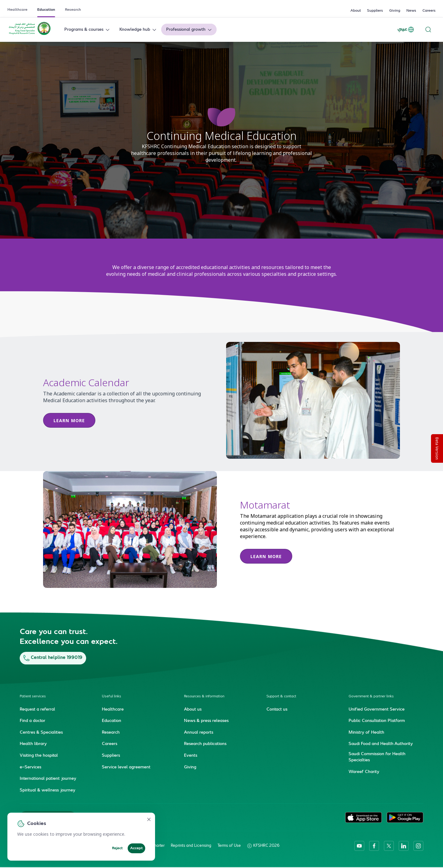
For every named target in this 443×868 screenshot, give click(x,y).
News (411, 11)
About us (193, 709)
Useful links (112, 696)
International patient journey (48, 779)
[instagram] (418, 846)
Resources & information (204, 696)
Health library (33, 744)
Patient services (33, 696)
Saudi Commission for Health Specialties (377, 757)
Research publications (205, 744)
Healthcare (17, 10)
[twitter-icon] (389, 846)
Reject (117, 848)
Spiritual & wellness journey (48, 790)
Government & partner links (371, 696)
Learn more (69, 420)
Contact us (277, 709)
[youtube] (359, 846)
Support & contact (281, 696)
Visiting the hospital (39, 756)
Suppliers (375, 11)
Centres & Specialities (41, 732)
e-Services (30, 767)
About (356, 11)
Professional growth (190, 30)
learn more (266, 556)
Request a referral (37, 709)
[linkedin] (404, 846)
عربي (406, 30)
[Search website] (428, 30)
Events (191, 756)
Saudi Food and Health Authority (381, 744)
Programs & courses (88, 30)
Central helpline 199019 (53, 658)
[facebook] (374, 846)
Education (46, 10)
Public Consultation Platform (377, 721)
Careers (429, 11)
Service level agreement (126, 767)
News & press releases (206, 721)
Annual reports (199, 732)
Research (73, 10)
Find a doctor (32, 721)
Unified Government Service (377, 709)
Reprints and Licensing (191, 846)
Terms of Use (229, 846)
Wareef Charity (364, 772)
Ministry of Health (366, 732)
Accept (136, 848)
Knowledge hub (138, 30)
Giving (395, 11)
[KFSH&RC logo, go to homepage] (30, 34)
